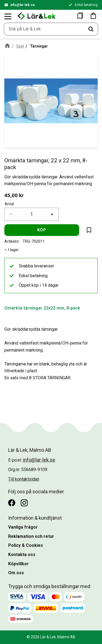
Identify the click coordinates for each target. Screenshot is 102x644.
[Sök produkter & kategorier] (44, 29)
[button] (8, 16)
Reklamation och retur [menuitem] (31, 536)
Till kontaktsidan (24, 479)
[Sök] (91, 29)
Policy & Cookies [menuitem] (26, 545)
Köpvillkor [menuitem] (18, 564)
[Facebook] (12, 503)
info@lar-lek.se (23, 5)
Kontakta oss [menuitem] (22, 555)
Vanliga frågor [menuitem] (23, 527)
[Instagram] (24, 503)
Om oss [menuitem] (16, 573)
